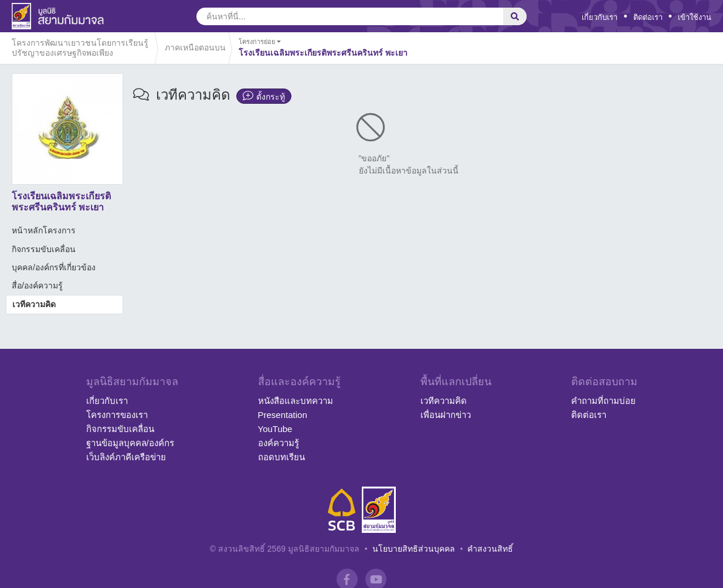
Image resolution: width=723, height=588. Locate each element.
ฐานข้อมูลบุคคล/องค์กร (130, 443)
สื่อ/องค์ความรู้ (37, 285)
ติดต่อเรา (648, 17)
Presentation (283, 415)
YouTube (275, 429)
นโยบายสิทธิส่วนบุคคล (414, 549)
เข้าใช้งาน (695, 17)
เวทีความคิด (34, 304)
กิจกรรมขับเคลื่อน (44, 249)
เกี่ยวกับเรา (600, 17)
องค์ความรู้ (279, 443)
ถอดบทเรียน (281, 457)
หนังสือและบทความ (296, 401)
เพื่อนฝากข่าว (446, 415)
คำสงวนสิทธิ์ (490, 549)
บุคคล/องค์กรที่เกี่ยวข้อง (54, 267)
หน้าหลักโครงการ (44, 230)
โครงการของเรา (117, 415)
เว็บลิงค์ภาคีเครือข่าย (126, 457)
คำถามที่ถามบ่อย (603, 401)
